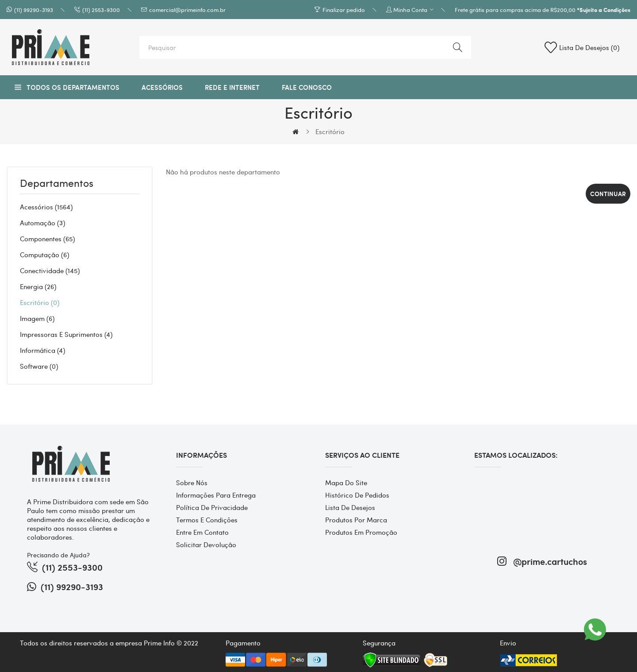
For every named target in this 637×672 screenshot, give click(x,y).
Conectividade (50, 270)
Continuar (608, 194)
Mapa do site (346, 483)
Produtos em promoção (361, 532)
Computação (44, 255)
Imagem (37, 318)
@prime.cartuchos (542, 561)
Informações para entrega (216, 495)
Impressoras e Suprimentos (66, 334)
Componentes (47, 239)
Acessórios (46, 207)
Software (39, 366)
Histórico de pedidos (357, 495)
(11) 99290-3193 (34, 10)
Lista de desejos (350, 507)
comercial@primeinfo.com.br (187, 10)
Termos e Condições (207, 520)
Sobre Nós (192, 483)
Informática (42, 350)
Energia (38, 286)
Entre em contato (202, 532)
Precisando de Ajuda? (58, 555)
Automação (42, 223)
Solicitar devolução (206, 545)
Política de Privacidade (212, 507)
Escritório (330, 131)
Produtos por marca (356, 520)
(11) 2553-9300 (101, 10)
